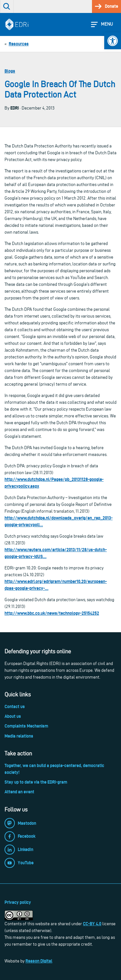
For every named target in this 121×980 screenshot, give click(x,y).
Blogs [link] (10, 71)
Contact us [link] (15, 706)
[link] (113, 41)
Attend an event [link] (19, 792)
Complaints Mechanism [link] (26, 726)
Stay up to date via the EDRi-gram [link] (36, 782)
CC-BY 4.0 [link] (92, 924)
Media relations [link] (19, 736)
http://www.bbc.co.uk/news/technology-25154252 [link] (52, 613)
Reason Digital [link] (39, 961)
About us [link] (13, 716)
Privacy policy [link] (18, 902)
